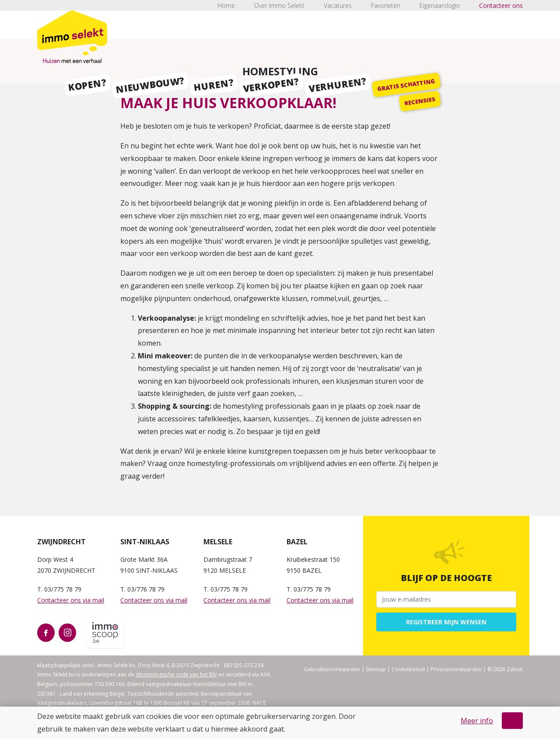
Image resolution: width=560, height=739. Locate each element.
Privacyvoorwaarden (456, 669)
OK (512, 721)
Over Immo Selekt (279, 5)
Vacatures (338, 5)
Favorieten (386, 5)
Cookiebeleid (408, 669)
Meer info (477, 721)
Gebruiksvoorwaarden (332, 669)
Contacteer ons (501, 5)
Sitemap (376, 669)
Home (226, 5)
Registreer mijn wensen (446, 622)
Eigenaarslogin (440, 5)
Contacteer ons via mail (71, 600)
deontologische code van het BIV (176, 674)
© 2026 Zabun (505, 669)
